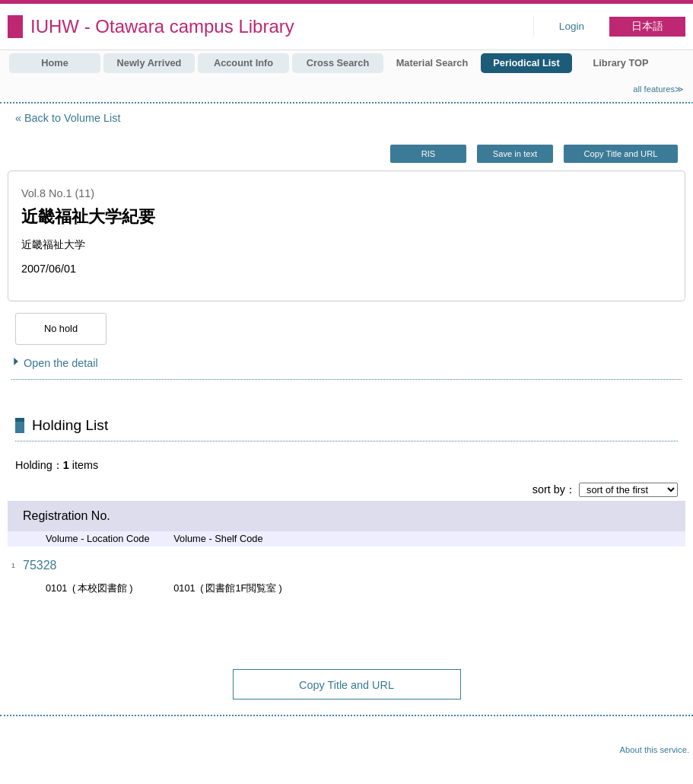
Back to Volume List (72, 118)
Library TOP (620, 63)
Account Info (243, 63)
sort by (549, 489)
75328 (40, 565)
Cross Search (338, 63)
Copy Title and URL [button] (620, 154)
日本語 (647, 26)
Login (572, 26)
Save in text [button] (515, 154)
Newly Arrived (149, 63)
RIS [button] (429, 154)
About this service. (655, 750)
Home (55, 63)
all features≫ (658, 89)
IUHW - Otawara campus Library (162, 26)
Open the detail (61, 363)
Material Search (432, 63)
